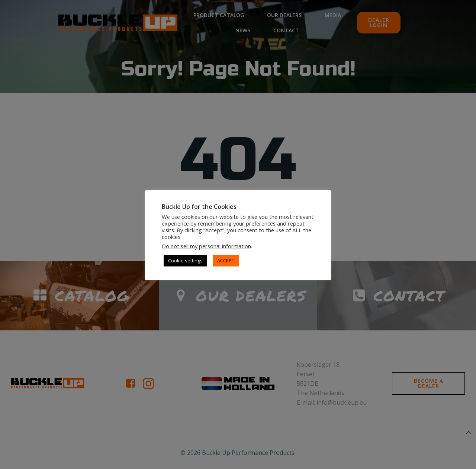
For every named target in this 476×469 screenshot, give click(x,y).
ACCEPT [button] (226, 261)
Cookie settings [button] (185, 261)
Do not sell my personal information (206, 246)
